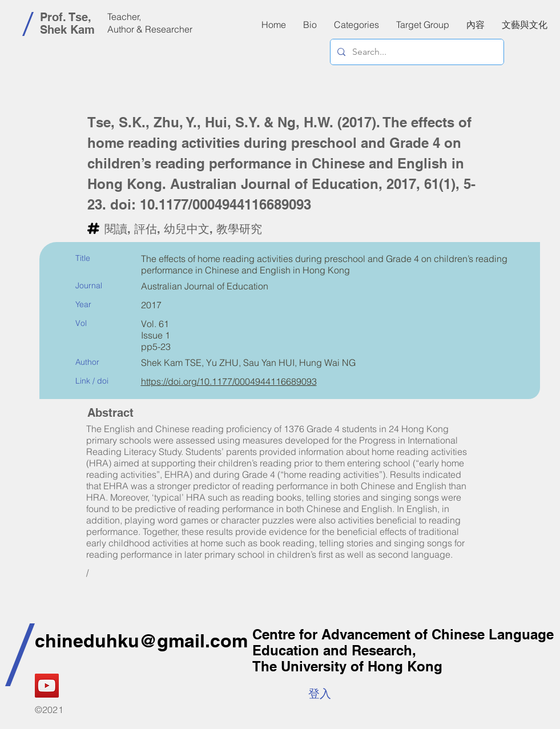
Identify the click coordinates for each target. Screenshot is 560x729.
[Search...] (416, 52)
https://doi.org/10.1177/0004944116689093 (229, 381)
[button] (476, 25)
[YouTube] (47, 686)
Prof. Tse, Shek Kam (67, 23)
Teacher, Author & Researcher (150, 23)
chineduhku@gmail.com (141, 641)
